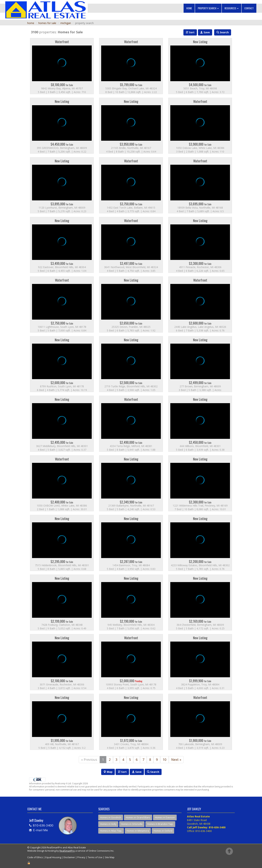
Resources (232, 8)
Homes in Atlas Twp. (111, 831)
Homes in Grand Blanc (138, 817)
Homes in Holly (108, 824)
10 (164, 760)
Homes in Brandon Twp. (160, 824)
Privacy (81, 857)
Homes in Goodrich (111, 817)
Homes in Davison (165, 817)
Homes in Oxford (163, 831)
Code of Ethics (35, 857)
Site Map (110, 857)
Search (153, 772)
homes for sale (47, 23)
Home (189, 8)
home (31, 23)
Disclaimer (69, 857)
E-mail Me (40, 830)
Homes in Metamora (138, 831)
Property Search (208, 8)
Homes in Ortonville (132, 824)
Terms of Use (95, 857)
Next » (176, 760)
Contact (249, 8)
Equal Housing (53, 857)
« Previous (89, 760)
